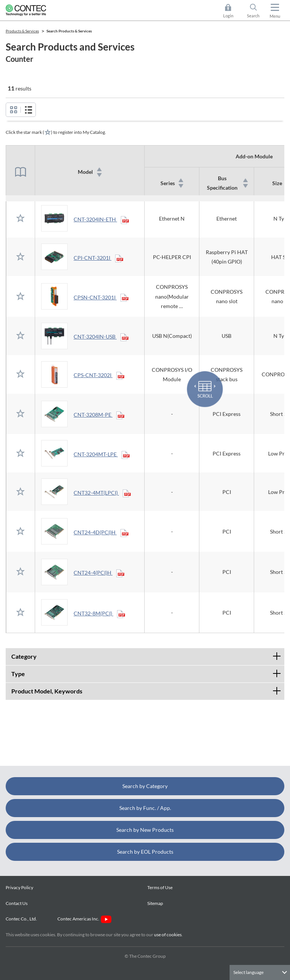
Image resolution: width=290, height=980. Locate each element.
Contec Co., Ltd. (22, 919)
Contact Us (17, 903)
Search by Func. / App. (145, 808)
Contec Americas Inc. (84, 919)
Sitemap (155, 903)
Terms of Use (160, 887)
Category (148, 654)
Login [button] (232, 11)
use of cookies (168, 935)
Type (148, 671)
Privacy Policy (19, 887)
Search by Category (145, 786)
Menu (275, 16)
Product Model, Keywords (148, 689)
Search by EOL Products (145, 852)
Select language (248, 972)
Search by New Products (145, 830)
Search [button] (256, 11)
